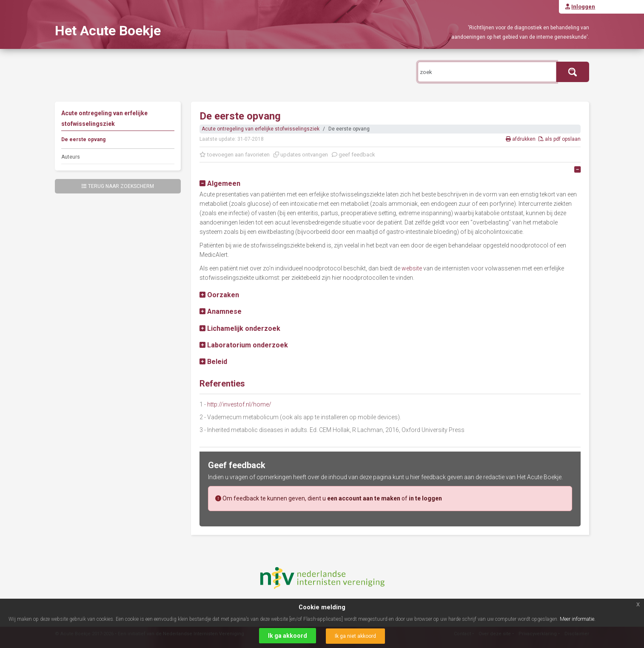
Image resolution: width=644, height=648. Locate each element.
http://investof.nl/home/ (239, 404)
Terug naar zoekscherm (118, 186)
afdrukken (521, 139)
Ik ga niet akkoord (355, 636)
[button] (220, 183)
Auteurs (71, 157)
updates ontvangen (301, 155)
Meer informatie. (578, 619)
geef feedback (353, 155)
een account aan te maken (364, 498)
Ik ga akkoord (288, 636)
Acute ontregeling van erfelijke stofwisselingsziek (261, 129)
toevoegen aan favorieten (235, 155)
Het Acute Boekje (108, 31)
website (412, 268)
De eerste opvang (83, 139)
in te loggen (425, 498)
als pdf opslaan (560, 139)
